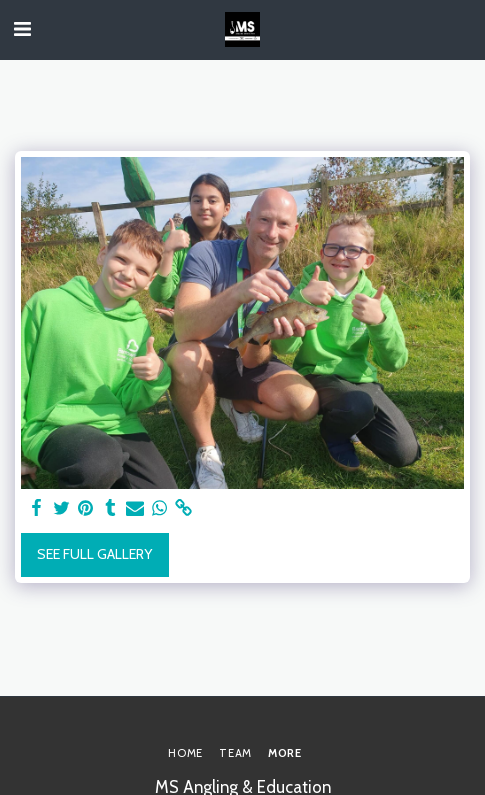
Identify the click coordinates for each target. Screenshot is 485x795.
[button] (22, 29)
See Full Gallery (94, 554)
